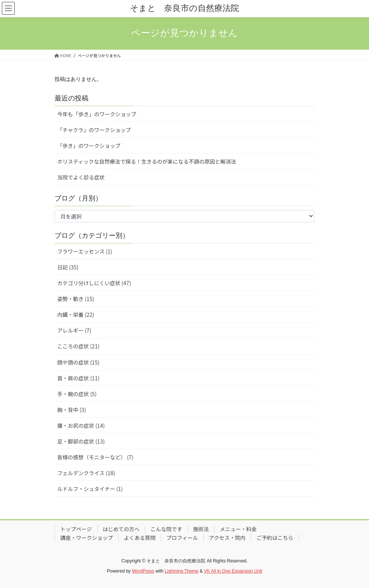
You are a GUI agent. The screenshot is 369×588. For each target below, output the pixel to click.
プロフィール (182, 538)
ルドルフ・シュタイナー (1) (90, 489)
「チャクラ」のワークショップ (94, 130)
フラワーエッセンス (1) (85, 251)
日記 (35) (68, 267)
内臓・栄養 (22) (76, 315)
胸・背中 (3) (72, 410)
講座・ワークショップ (87, 538)
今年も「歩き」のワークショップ (97, 114)
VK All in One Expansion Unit (233, 571)
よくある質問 (140, 538)
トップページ (76, 529)
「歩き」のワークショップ (89, 146)
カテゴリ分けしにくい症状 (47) (94, 283)
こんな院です (166, 529)
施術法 (201, 529)
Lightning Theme (182, 571)
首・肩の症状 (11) (78, 378)
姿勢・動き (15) (76, 299)
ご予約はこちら (275, 538)
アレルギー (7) (74, 330)
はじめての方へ (121, 529)
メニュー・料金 (238, 529)
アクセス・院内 (227, 538)
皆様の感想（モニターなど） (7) (95, 457)
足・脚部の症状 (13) (81, 441)
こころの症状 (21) (78, 346)
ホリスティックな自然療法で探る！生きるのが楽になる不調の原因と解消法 (147, 161)
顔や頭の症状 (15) (78, 362)
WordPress (143, 571)
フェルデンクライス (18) (86, 473)
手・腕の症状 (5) (77, 394)
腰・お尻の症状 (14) (81, 425)
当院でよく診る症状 (81, 177)
